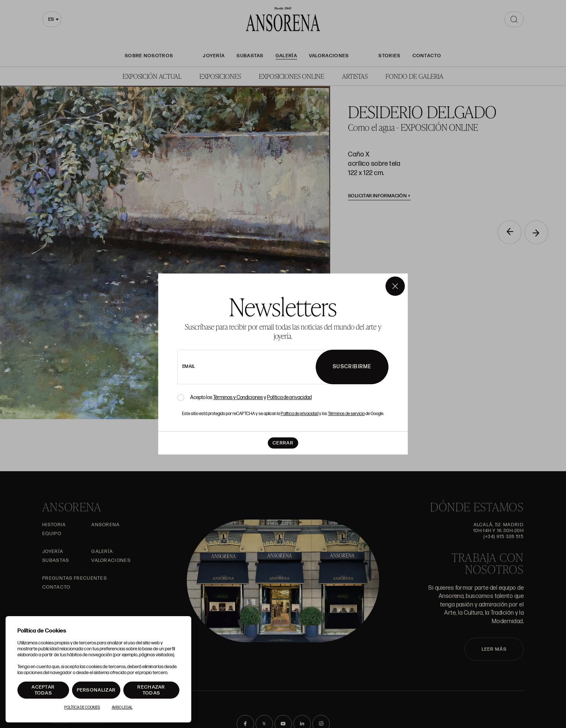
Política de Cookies (82, 708)
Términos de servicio (346, 414)
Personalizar (96, 690)
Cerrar (283, 443)
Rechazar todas (151, 690)
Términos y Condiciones (238, 397)
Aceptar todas (43, 690)
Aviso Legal (122, 708)
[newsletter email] (267, 367)
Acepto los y (251, 398)
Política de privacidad (289, 397)
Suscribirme (352, 367)
